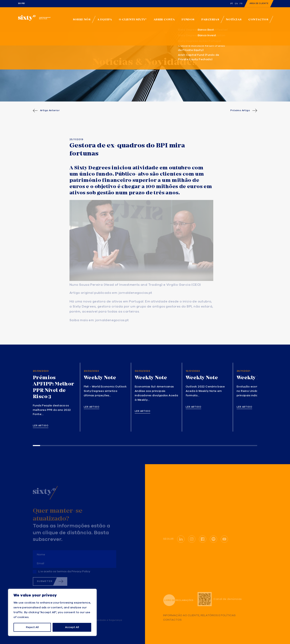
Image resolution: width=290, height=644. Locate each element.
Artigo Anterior (50, 111)
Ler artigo (41, 426)
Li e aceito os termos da (64, 572)
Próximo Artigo (240, 111)
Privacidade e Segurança (107, 620)
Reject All (32, 627)
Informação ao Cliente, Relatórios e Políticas (199, 616)
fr (241, 4)
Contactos (172, 620)
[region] (52, 612)
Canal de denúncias (220, 599)
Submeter (45, 581)
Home (22, 3)
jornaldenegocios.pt (135, 293)
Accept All (72, 627)
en (236, 4)
